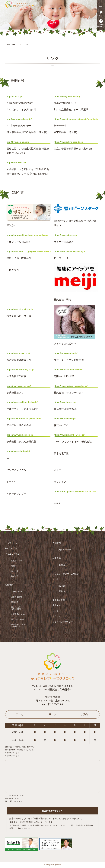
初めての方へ (11, 548)
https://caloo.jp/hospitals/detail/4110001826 (75, 491)
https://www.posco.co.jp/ (19, 386)
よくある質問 (59, 600)
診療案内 (9, 585)
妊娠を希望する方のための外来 (19, 625)
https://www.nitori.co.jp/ (18, 451)
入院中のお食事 (65, 550)
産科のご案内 (17, 597)
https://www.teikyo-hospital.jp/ (69, 142)
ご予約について (17, 592)
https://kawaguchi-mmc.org (67, 96)
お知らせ (57, 579)
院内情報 (62, 586)
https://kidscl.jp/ (14, 96)
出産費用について (18, 614)
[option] (52, 15)
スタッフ (15, 571)
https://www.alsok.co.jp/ (18, 353)
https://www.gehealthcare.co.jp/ (69, 435)
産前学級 (62, 565)
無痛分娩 (15, 602)
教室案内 (57, 558)
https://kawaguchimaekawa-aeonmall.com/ (27, 235)
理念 (13, 566)
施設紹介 (15, 576)
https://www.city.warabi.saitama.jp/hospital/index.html (76, 119)
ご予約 (84, 714)
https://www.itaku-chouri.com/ (68, 370)
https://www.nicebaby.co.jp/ (20, 309)
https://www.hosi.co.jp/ (65, 402)
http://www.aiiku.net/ (16, 163)
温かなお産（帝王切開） (17, 608)
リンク (56, 611)
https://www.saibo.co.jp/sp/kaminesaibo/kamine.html (29, 251)
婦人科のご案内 (17, 619)
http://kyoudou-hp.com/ (18, 142)
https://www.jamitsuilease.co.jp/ (69, 251)
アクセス (57, 616)
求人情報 (57, 605)
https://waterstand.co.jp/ (66, 353)
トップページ (11, 543)
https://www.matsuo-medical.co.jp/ (71, 386)
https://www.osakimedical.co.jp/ (22, 402)
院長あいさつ (17, 561)
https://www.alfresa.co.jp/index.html (24, 419)
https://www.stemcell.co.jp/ (20, 435)
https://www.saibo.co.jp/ (66, 235)
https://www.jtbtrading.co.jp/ (20, 370)
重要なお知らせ (65, 591)
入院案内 (57, 543)
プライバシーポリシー (63, 622)
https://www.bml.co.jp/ (65, 419)
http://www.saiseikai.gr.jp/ (19, 119)
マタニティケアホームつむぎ (66, 574)
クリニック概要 (12, 554)
